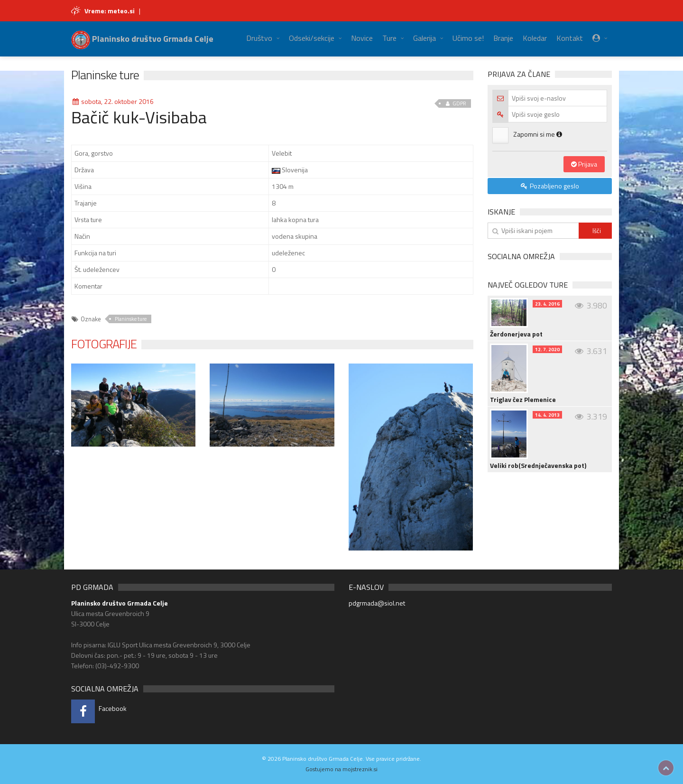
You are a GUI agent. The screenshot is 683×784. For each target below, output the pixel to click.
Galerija (425, 38)
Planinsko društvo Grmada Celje (142, 39)
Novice (362, 38)
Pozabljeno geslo (549, 186)
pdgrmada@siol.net (377, 603)
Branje (503, 38)
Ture (389, 38)
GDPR (455, 103)
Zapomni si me (538, 134)
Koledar (535, 38)
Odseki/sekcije (312, 38)
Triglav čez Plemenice (523, 400)
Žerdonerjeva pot (516, 334)
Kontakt (570, 38)
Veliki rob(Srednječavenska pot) (538, 466)
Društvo (259, 38)
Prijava (584, 164)
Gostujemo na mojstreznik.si (341, 769)
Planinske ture (105, 75)
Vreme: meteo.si (110, 11)
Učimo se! (468, 38)
